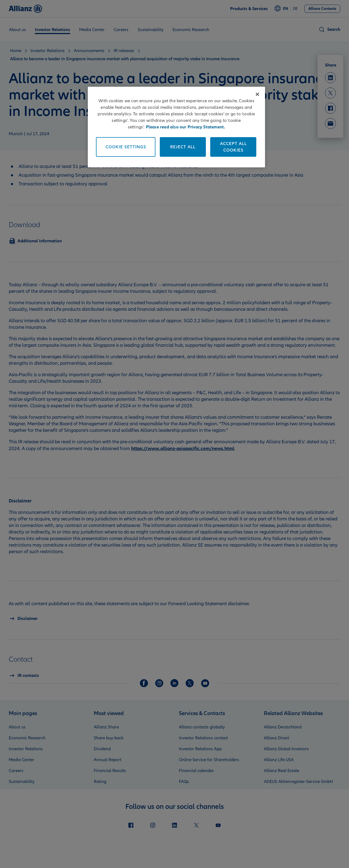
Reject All (183, 147)
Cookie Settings (126, 147)
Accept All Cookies (233, 147)
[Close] (257, 94)
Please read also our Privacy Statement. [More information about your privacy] (186, 127)
